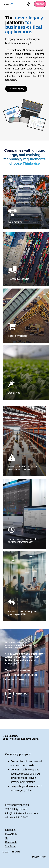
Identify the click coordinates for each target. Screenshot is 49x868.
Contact (40, 4)
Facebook (11, 842)
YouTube (10, 846)
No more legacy (16, 89)
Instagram (11, 834)
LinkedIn (10, 830)
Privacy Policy (39, 857)
